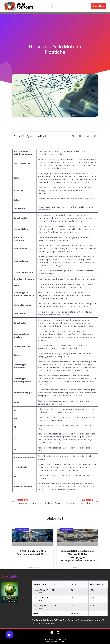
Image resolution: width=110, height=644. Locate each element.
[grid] (70, 598)
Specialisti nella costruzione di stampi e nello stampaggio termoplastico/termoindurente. (80, 556)
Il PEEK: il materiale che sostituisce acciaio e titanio (33, 553)
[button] (52, 6)
